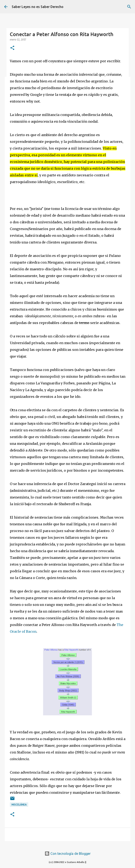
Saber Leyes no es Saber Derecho (38, 7)
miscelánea (19, 805)
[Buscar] (129, 7)
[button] (12, 48)
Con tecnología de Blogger (68, 854)
